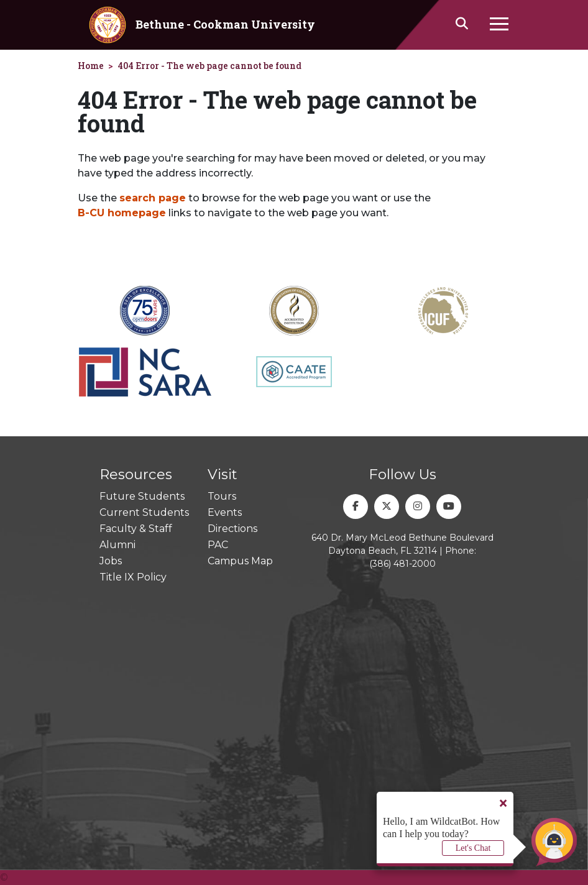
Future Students (142, 496)
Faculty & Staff (136, 529)
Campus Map (240, 561)
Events (225, 512)
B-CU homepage (122, 213)
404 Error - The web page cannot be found (209, 66)
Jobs (111, 561)
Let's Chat (473, 848)
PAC (218, 545)
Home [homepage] (91, 66)
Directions (232, 529)
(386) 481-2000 (402, 564)
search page (153, 198)
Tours (222, 496)
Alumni (117, 545)
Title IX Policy (133, 577)
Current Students (144, 512)
